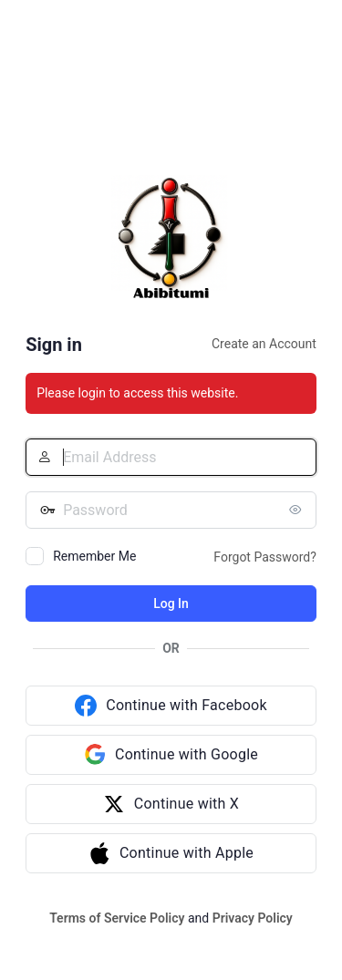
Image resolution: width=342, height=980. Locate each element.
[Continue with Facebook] (171, 706)
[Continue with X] (171, 804)
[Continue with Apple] (171, 853)
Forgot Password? (265, 557)
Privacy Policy (253, 918)
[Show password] (298, 510)
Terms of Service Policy (117, 918)
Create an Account (264, 344)
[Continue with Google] (171, 755)
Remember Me (94, 556)
